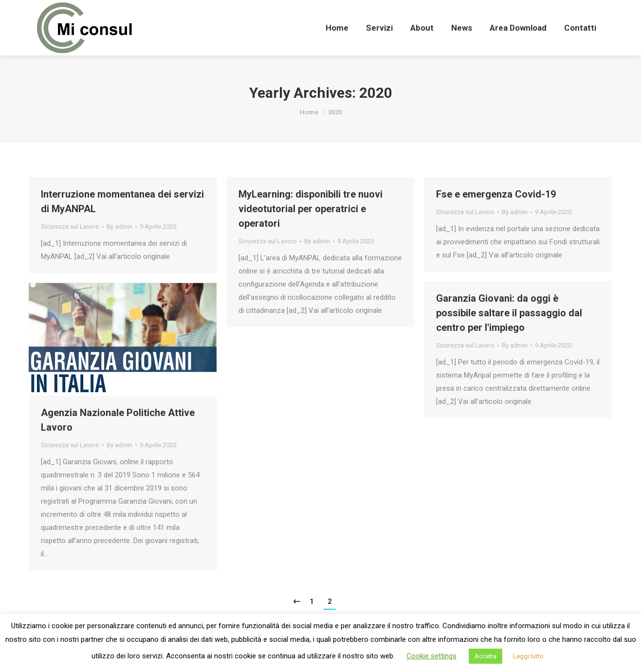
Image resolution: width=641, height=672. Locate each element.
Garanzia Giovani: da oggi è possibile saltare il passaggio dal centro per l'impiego (509, 313)
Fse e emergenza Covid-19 (496, 194)
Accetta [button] (485, 656)
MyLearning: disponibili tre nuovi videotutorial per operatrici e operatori (311, 209)
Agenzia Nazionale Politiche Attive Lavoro (118, 420)
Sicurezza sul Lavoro (70, 227)
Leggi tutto (528, 656)
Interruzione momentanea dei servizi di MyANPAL (122, 201)
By (119, 227)
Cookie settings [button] (431, 656)
